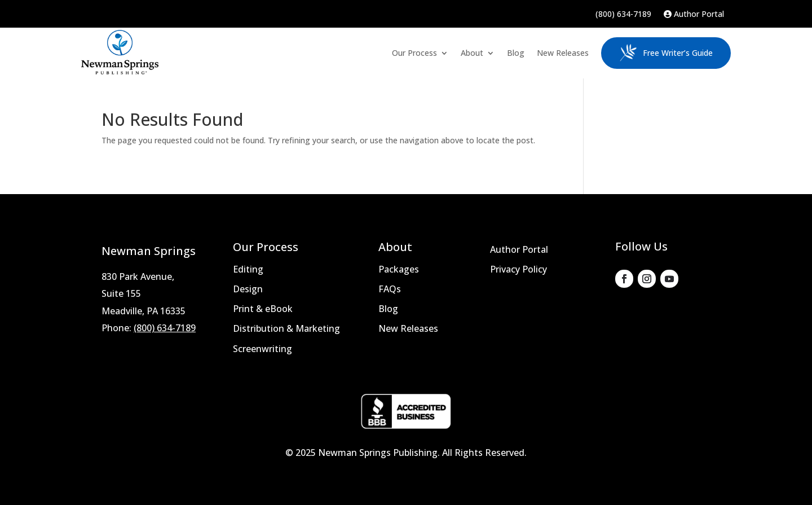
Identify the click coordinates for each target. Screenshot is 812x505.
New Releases (563, 53)
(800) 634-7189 (623, 15)
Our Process (414, 53)
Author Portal (694, 15)
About (472, 53)
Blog (516, 53)
